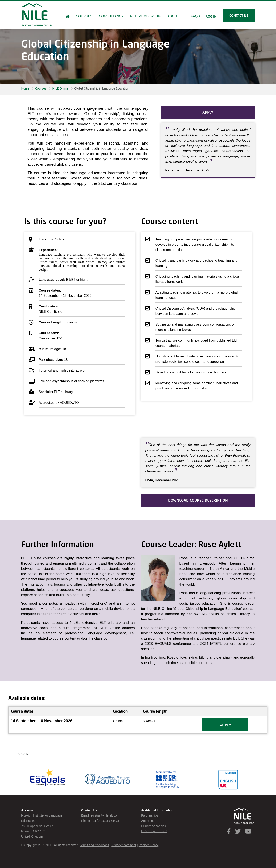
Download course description (198, 500)
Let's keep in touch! (154, 831)
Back (23, 754)
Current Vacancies (153, 826)
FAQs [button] (195, 16)
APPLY (208, 112)
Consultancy (111, 16)
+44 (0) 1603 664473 (105, 821)
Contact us (239, 15)
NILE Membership (146, 16)
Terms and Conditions (94, 845)
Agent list (147, 821)
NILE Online (60, 88)
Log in (211, 16)
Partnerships (150, 815)
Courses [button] (84, 16)
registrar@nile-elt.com (104, 815)
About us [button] (176, 16)
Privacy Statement (124, 845)
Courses (41, 88)
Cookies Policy (149, 845)
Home (25, 88)
